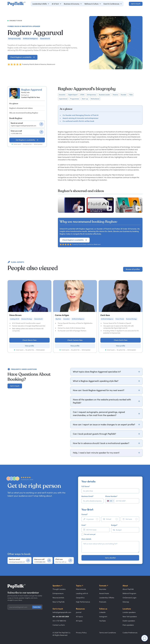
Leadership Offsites (107, 598)
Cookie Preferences (130, 633)
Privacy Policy (81, 633)
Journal (79, 612)
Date (84, 525)
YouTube (102, 621)
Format (85, 514)
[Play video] (81, 208)
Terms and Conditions (108, 633)
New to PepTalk (58, 602)
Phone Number (111, 496)
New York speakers (130, 617)
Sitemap (126, 602)
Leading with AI (82, 593)
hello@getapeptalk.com (62, 612)
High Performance (83, 602)
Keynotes (103, 589)
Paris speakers (128, 625)
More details (86, 539)
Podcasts (103, 602)
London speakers (129, 612)
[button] (41, 4)
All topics (79, 617)
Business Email (87, 496)
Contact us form (59, 625)
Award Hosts (104, 593)
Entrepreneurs (58, 593)
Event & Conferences (111, 4)
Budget (114, 525)
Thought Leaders (59, 589)
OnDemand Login (129, 598)
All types (79, 621)
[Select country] (110, 501)
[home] (16, 4)
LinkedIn (102, 612)
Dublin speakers (129, 621)
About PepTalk (128, 589)
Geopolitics (80, 598)
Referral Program (129, 593)
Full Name (86, 486)
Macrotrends (81, 589)
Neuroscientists (58, 598)
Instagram (103, 617)
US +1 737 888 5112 (59, 621)
